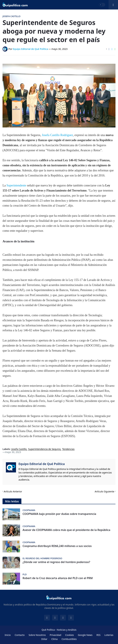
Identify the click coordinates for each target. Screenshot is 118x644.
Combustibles (69, 639)
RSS (98, 635)
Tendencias (68, 449)
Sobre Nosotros (37, 635)
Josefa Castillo (19, 449)
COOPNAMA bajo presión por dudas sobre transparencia (59, 514)
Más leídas (12, 501)
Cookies (69, 635)
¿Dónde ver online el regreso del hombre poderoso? (56, 562)
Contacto (20, 635)
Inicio (8, 635)
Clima (54, 639)
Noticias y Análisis (67, 630)
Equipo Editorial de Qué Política (42, 464)
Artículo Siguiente (105, 491)
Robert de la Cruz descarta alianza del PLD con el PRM (58, 578)
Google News (85, 635)
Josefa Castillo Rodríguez (57, 135)
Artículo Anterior (13, 491)
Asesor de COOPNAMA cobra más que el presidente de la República (66, 530)
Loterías (109, 635)
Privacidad (55, 635)
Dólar (44, 639)
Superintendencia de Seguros (44, 449)
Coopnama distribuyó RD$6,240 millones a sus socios (57, 546)
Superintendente (16, 185)
